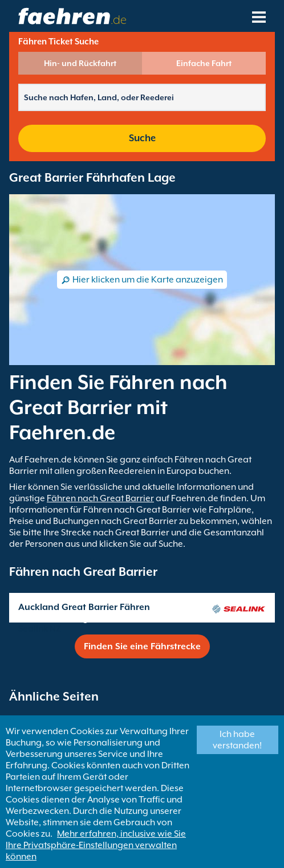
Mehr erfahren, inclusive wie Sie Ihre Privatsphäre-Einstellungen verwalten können (96, 845)
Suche (142, 138)
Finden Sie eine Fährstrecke (142, 646)
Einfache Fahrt (204, 63)
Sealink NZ (40, 629)
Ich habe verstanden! (237, 740)
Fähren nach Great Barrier (100, 498)
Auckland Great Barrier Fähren (84, 607)
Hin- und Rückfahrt (80, 63)
